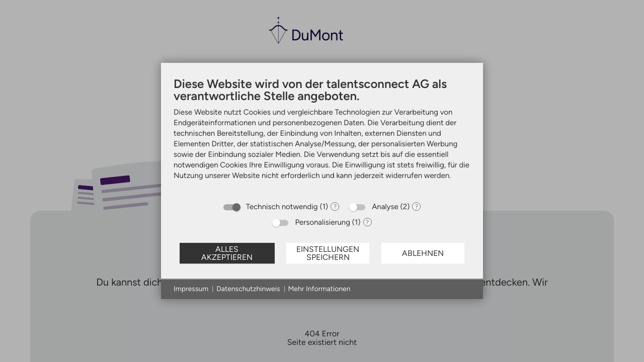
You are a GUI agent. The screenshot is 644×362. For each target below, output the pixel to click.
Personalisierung (323, 222)
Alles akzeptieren (227, 253)
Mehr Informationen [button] (319, 289)
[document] (322, 136)
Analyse (385, 207)
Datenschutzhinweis (248, 289)
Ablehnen (423, 253)
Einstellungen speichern (328, 253)
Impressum (191, 289)
